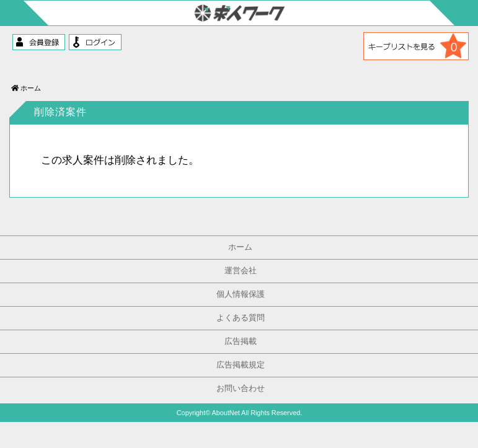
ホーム (26, 88)
